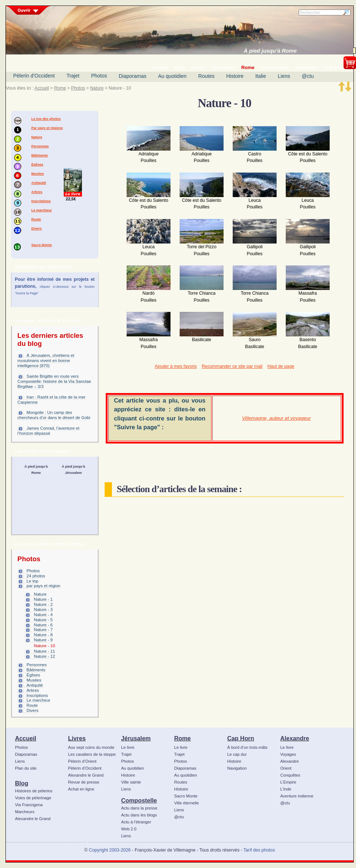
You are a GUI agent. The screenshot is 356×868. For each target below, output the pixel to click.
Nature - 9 (43, 640)
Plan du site (26, 768)
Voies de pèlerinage (33, 798)
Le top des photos (46, 119)
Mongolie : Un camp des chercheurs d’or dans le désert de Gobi (54, 415)
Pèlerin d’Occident (34, 76)
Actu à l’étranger (136, 822)
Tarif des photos (259, 850)
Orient (286, 768)
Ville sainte (131, 782)
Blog (22, 783)
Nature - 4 (43, 615)
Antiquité (39, 183)
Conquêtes (290, 775)
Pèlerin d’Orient (82, 761)
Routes (206, 76)
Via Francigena (29, 805)
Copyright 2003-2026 (110, 850)
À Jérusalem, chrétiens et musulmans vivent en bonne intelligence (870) (46, 361)
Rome (60, 88)
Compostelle (139, 800)
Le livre (128, 747)
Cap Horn (241, 738)
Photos (99, 76)
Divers (37, 229)
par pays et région (44, 586)
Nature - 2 (43, 604)
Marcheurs (25, 812)
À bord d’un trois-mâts (247, 747)
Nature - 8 (43, 635)
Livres (77, 738)
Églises (38, 165)
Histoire (235, 76)
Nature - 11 (45, 651)
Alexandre (295, 738)
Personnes (40, 146)
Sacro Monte (42, 245)
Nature (97, 88)
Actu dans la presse (139, 808)
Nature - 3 (43, 610)
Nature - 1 (43, 599)
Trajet (73, 76)
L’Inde (286, 789)
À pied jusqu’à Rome (270, 51)
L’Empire (288, 782)
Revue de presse (84, 782)
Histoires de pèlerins (34, 791)
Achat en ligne (81, 789)
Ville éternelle (186, 803)
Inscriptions (41, 201)
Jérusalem (136, 738)
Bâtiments (40, 155)
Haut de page (281, 366)
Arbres (37, 192)
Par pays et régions (47, 128)
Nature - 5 (43, 620)
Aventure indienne (297, 796)
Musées (38, 174)
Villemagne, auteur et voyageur (277, 418)
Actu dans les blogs (139, 815)
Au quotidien (172, 76)
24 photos (36, 576)
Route (36, 219)
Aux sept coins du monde (91, 747)
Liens (284, 76)
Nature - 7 (43, 630)
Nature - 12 (45, 656)
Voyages (288, 754)
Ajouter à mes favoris (176, 366)
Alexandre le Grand (33, 819)
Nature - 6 (43, 625)
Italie (261, 76)
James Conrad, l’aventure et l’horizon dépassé (48, 431)
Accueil (42, 88)
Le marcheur (42, 210)
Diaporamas (133, 76)
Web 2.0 (129, 829)
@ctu (308, 76)
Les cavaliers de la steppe (92, 754)
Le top (33, 581)
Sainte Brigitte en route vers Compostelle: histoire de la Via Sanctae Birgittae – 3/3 (54, 381)
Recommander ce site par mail (232, 366)
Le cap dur (237, 754)
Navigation (237, 768)
